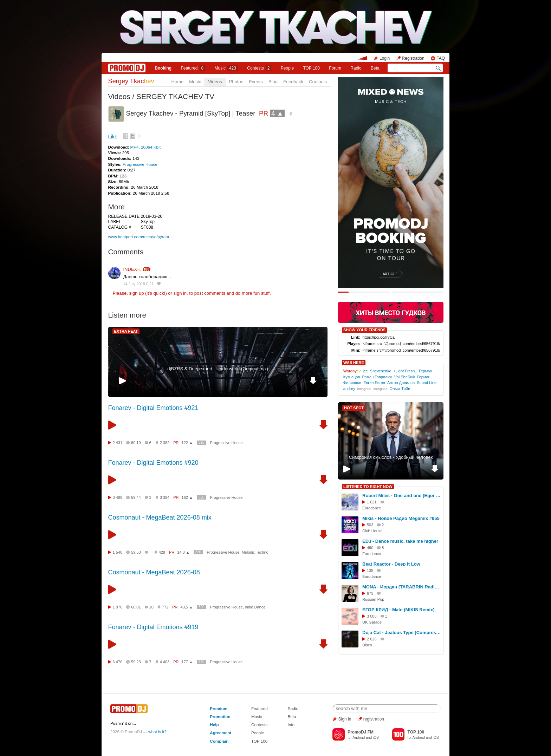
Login (385, 58)
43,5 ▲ (187, 607)
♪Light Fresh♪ (405, 371)
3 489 (118, 497)
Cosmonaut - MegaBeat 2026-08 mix (160, 517)
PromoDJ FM (361, 732)
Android (359, 738)
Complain (219, 741)
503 (370, 525)
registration (374, 719)
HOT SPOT (354, 408)
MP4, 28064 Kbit (145, 147)
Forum (335, 68)
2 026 (372, 639)
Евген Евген (374, 383)
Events (256, 82)
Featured (193, 68)
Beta (375, 68)
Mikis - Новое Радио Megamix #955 (401, 518)
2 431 (118, 443)
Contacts (318, 82)
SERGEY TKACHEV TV (175, 96)
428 (162, 552)
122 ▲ (187, 443)
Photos (236, 82)
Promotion (220, 716)
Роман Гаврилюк (377, 377)
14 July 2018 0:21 (139, 284)
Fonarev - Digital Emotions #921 (153, 408)
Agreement (221, 733)
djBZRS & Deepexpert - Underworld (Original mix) (218, 369)
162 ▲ (187, 497)
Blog (273, 82)
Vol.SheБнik (405, 377)
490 (370, 548)
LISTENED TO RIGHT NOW (368, 487)
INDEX (132, 269)
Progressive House (140, 164)
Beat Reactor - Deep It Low (391, 564)
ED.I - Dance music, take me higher (400, 541)
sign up (136, 293)
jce (365, 371)
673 (370, 593)
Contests (259, 725)
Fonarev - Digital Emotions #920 (153, 463)
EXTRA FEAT (126, 331)
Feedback (293, 82)
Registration (413, 58)
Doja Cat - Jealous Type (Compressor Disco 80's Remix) (402, 633)
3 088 (372, 616)
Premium (219, 708)
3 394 (165, 497)
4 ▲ (277, 113)
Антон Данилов (401, 383)
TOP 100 (311, 68)
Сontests (259, 68)
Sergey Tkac (131, 81)
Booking (163, 68)
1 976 (118, 607)
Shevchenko (381, 371)
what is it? (157, 732)
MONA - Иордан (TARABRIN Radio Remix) (402, 587)
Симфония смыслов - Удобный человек (391, 457)
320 (202, 442)
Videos (215, 82)
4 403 (165, 662)
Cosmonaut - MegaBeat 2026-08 (154, 572)
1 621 (372, 502)
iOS (376, 738)
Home (178, 82)
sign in (180, 293)
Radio (356, 68)
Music (226, 68)
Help (214, 725)
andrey (349, 389)
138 (370, 571)
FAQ (441, 58)
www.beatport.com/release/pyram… (141, 237)
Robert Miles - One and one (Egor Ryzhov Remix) (402, 496)
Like (113, 137)
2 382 (165, 443)
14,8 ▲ (183, 552)
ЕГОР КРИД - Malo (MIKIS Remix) (398, 610)
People (287, 68)
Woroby (352, 371)
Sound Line (427, 383)
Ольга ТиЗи (400, 389)
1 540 (118, 552)
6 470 (118, 662)
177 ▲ (187, 662)
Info (291, 725)
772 (165, 607)
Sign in (345, 719)
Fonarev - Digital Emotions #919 (153, 627)
